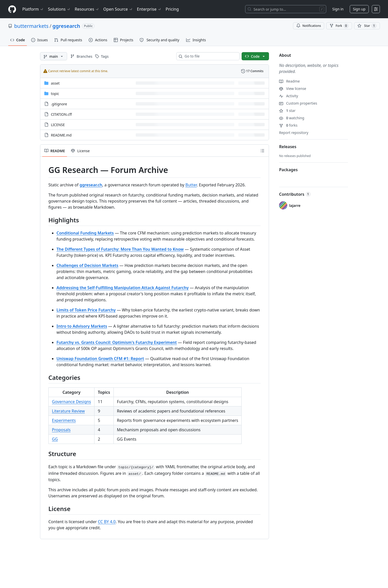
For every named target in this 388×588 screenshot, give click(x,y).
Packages (288, 170)
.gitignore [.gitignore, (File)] (59, 104)
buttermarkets (31, 26)
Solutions (59, 9)
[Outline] (262, 151)
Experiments (64, 420)
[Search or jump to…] (286, 9)
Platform (33, 9)
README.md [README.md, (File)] (61, 135)
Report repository (294, 133)
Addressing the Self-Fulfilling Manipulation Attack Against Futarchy (123, 288)
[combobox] (210, 56)
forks (288, 125)
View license (293, 89)
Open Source (118, 9)
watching (292, 118)
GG (55, 439)
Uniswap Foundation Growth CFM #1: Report (100, 359)
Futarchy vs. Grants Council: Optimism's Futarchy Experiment (117, 342)
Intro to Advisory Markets (82, 326)
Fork (339, 26)
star (287, 111)
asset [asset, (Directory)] (55, 83)
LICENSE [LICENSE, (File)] (58, 125)
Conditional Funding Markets (85, 233)
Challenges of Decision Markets (87, 265)
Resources (87, 9)
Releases (288, 147)
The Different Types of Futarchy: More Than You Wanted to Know (120, 249)
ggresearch (66, 26)
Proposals (61, 430)
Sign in (338, 9)
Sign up (359, 9)
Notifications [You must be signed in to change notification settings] (309, 26)
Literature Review (68, 411)
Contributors (295, 194)
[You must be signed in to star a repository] (367, 26)
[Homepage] (12, 9)
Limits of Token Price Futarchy (86, 310)
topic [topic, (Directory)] (55, 94)
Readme (289, 81)
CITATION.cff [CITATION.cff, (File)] (61, 114)
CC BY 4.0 (107, 522)
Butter (191, 185)
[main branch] (54, 56)
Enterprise (149, 9)
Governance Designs (71, 402)
